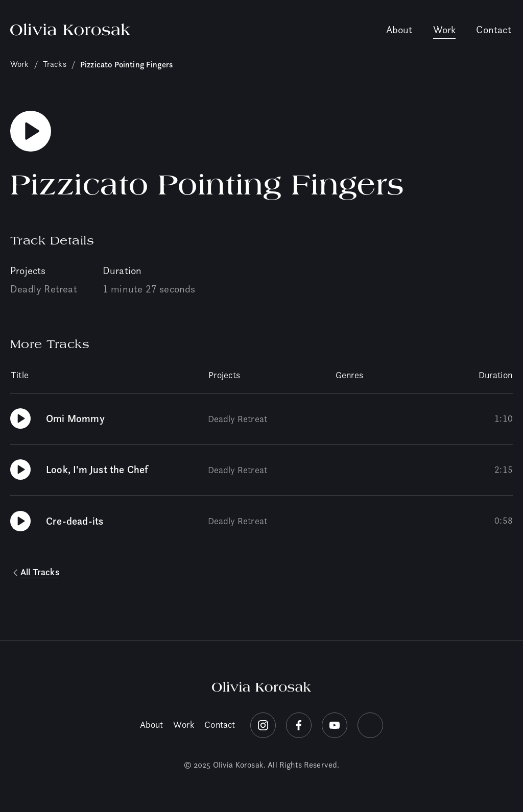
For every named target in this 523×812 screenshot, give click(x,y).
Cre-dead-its (75, 521)
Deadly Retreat (44, 289)
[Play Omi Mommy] (20, 419)
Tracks (55, 64)
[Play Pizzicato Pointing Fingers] (31, 131)
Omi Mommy (75, 419)
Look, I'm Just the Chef (97, 470)
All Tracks (40, 572)
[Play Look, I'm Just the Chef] (20, 470)
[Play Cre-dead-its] (20, 521)
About (399, 30)
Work (445, 30)
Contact (493, 30)
